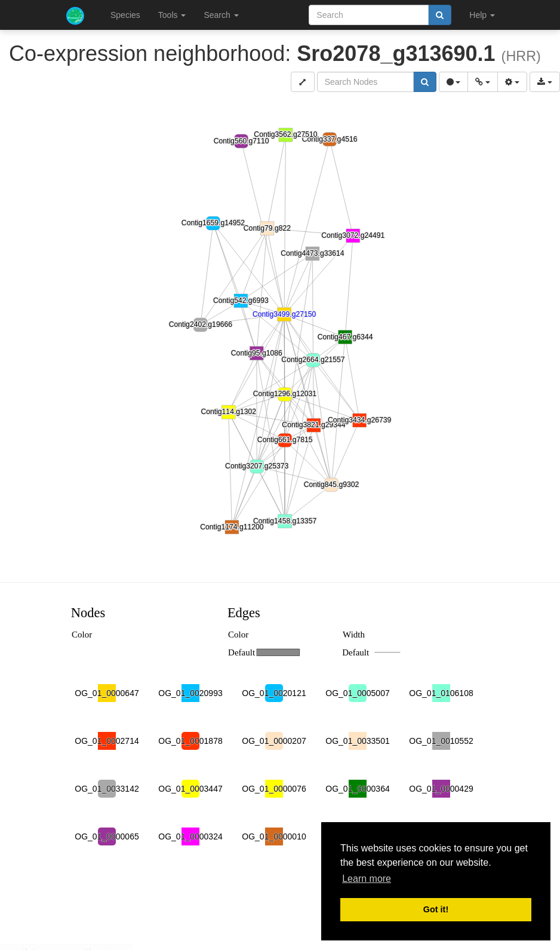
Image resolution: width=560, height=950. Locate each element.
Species (125, 15)
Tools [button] (172, 15)
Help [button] (482, 15)
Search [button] (221, 15)
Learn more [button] (367, 879)
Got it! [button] (436, 909)
